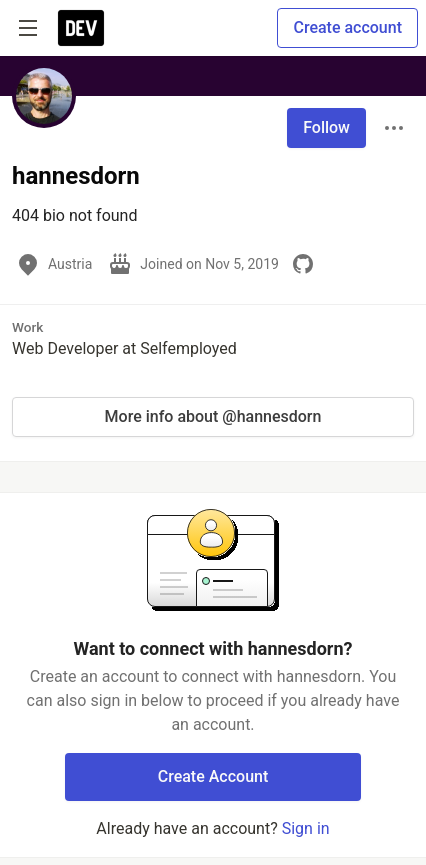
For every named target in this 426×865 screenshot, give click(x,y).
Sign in (306, 828)
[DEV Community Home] (81, 28)
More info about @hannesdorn (213, 416)
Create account (347, 27)
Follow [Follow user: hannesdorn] (326, 127)
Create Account (213, 776)
